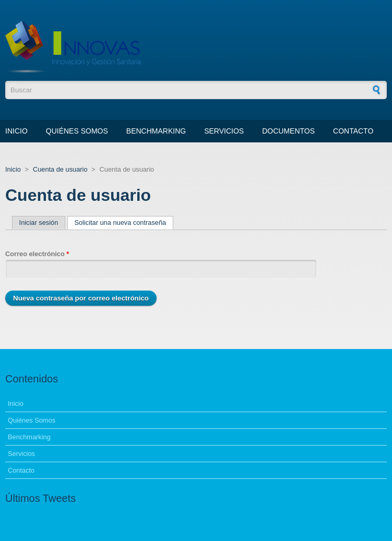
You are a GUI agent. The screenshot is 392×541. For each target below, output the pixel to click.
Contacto (353, 131)
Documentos (288, 131)
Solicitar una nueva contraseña (124, 223)
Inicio (16, 131)
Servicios (224, 131)
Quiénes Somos (77, 131)
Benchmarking (156, 131)
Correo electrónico (37, 254)
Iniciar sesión (39, 223)
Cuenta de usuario (60, 169)
